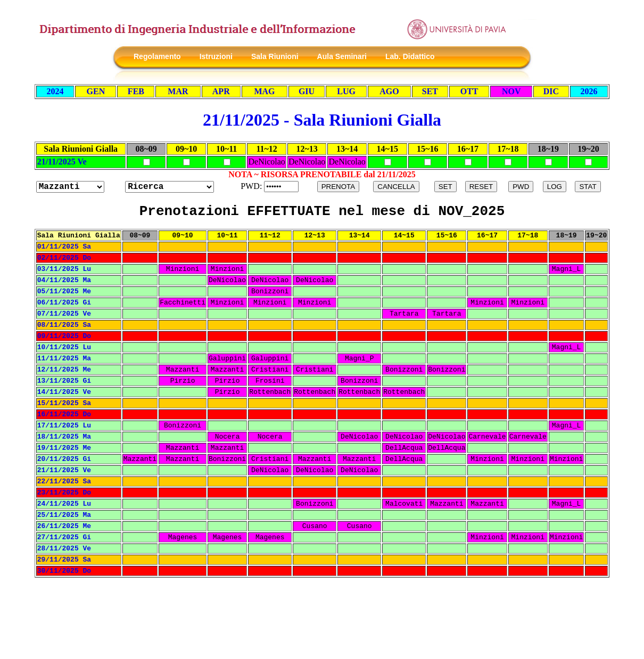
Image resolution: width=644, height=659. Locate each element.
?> (170, 187)
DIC (551, 91)
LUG (346, 91)
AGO (389, 91)
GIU (307, 91)
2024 (55, 91)
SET (430, 91)
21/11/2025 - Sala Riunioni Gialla (322, 120)
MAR (178, 91)
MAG (264, 91)
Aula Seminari (342, 56)
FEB (136, 91)
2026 (589, 91)
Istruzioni (216, 56)
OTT (469, 91)
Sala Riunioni (275, 56)
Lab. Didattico (410, 56)
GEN (96, 91)
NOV (511, 91)
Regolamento (157, 56)
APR (221, 91)
